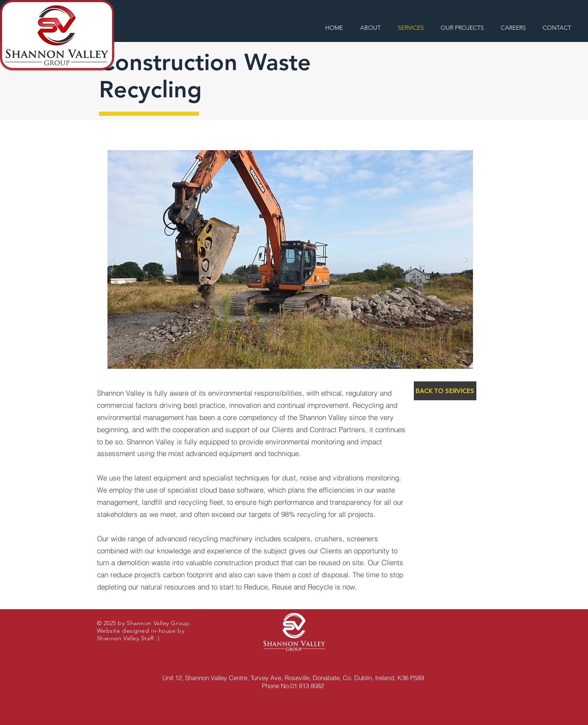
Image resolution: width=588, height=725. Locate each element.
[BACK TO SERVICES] (445, 391)
